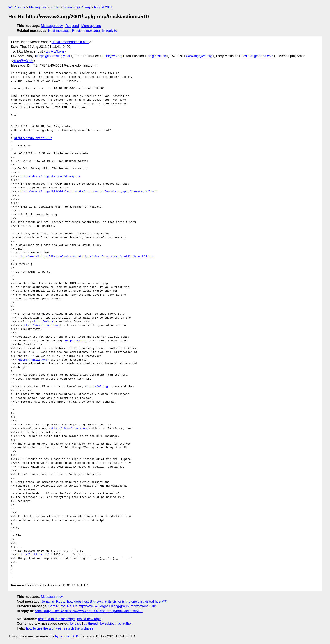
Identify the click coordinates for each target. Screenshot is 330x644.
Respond (72, 26)
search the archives (79, 628)
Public (55, 7)
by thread (91, 624)
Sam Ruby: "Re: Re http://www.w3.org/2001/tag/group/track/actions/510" (102, 606)
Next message (59, 31)
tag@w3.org (55, 51)
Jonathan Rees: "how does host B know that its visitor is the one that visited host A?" (104, 601)
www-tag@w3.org (77, 7)
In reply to (110, 31)
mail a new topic (89, 619)
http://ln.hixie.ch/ (33, 555)
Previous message (86, 31)
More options (91, 26)
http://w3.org (45, 322)
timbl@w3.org (112, 56)
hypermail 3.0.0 (66, 636)
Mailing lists (38, 7)
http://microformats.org (41, 325)
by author (125, 624)
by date (76, 624)
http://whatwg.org (33, 360)
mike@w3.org (23, 61)
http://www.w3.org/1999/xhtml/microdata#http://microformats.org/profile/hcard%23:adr (89, 192)
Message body (52, 26)
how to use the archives (44, 628)
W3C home (17, 7)
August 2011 (103, 7)
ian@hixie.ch (156, 56)
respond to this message (56, 619)
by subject (108, 624)
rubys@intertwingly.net (53, 56)
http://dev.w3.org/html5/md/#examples (50, 176)
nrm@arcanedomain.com (71, 42)
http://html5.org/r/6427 (33, 138)
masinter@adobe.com (257, 56)
